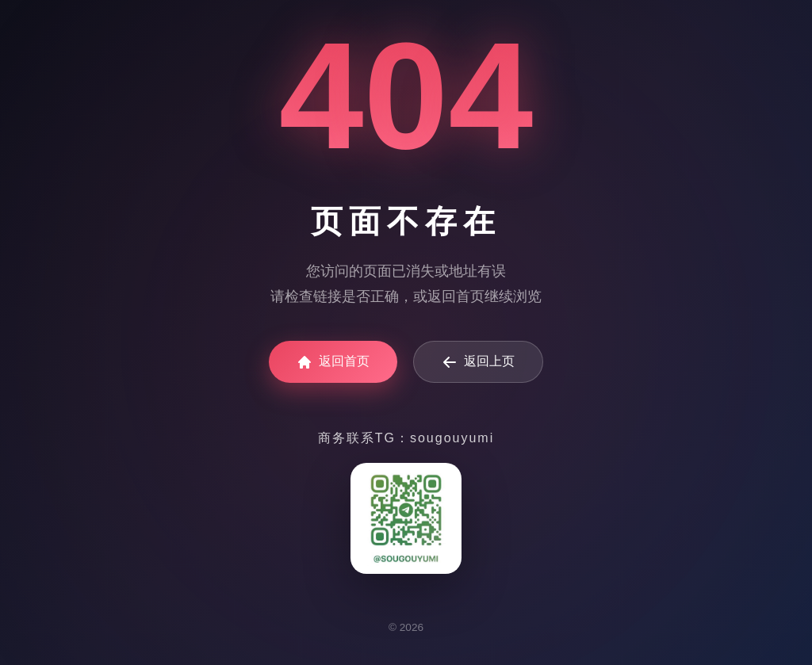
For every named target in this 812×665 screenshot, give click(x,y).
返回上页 (478, 362)
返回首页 (333, 362)
